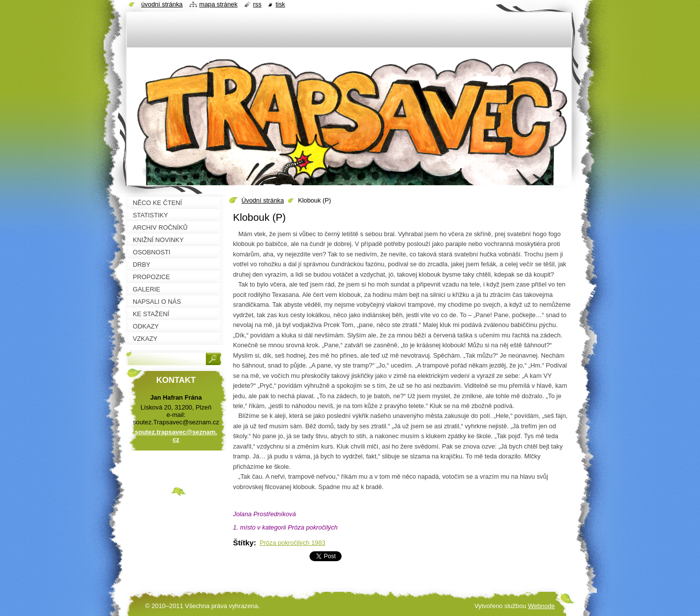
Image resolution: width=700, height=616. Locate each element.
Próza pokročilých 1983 (292, 543)
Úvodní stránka (263, 200)
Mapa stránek (219, 4)
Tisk (280, 4)
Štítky (243, 543)
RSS (257, 4)
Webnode (541, 606)
